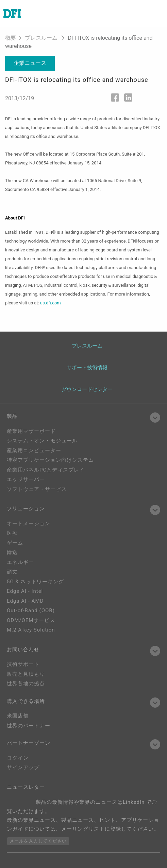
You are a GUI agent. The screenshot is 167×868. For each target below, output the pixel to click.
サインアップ (23, 767)
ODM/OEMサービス (31, 620)
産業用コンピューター (34, 450)
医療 (12, 533)
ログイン (18, 758)
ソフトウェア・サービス (37, 489)
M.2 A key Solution (31, 630)
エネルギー (20, 562)
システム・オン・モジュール (42, 441)
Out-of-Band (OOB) (31, 610)
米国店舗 (18, 716)
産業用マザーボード (31, 431)
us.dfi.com (51, 303)
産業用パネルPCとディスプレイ (46, 470)
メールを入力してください (38, 841)
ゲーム (15, 543)
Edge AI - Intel (25, 591)
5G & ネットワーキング (35, 582)
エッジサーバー (26, 479)
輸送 (12, 552)
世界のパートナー (29, 726)
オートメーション (29, 524)
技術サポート (23, 664)
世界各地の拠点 (26, 684)
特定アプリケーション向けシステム (50, 460)
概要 (11, 38)
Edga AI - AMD (25, 601)
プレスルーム (41, 38)
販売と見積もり (26, 674)
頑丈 (12, 572)
